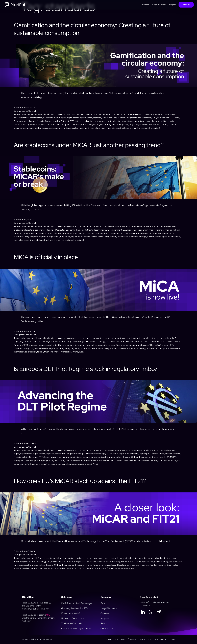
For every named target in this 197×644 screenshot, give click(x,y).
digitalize (97, 118)
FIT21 (72, 121)
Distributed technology (142, 118)
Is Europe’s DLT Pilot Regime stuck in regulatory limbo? (86, 369)
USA (128, 568)
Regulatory (124, 124)
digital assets (73, 118)
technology (95, 128)
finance (33, 121)
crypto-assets (156, 114)
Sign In (186, 5)
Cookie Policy (145, 639)
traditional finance (128, 128)
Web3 (158, 128)
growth (109, 121)
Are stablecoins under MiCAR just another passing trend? (89, 145)
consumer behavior (101, 114)
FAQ (173, 639)
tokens (116, 128)
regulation (102, 124)
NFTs (69, 124)
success (47, 128)
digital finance (86, 118)
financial (41, 121)
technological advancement (76, 128)
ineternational (127, 121)
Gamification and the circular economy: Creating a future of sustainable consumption (92, 29)
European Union (21, 121)
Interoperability (159, 121)
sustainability (57, 128)
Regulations (113, 124)
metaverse (41, 124)
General (32, 111)
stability (172, 124)
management (29, 124)
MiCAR (56, 124)
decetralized (49, 118)
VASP (49, 615)
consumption (136, 114)
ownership (77, 124)
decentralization (21, 118)
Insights (172, 5)
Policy (85, 124)
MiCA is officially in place (46, 257)
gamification (87, 121)
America (41, 558)
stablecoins (19, 128)
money (63, 124)
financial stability (52, 121)
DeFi (58, 118)
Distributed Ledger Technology (116, 118)
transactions (143, 128)
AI (36, 114)
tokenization (107, 128)
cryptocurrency (170, 114)
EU (171, 118)
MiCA (50, 124)
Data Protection (161, 639)
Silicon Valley (162, 124)
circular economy (62, 114)
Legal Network (159, 5)
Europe (176, 118)
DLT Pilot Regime (118, 454)
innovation (139, 121)
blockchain (49, 114)
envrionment (163, 118)
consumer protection (120, 114)
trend (152, 128)
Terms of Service (128, 639)
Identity (116, 121)
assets (41, 114)
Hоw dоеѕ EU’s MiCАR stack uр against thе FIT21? (81, 481)
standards (29, 128)
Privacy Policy (112, 639)
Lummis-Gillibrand (116, 233)
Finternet (65, 121)
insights (148, 121)
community (76, 114)
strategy (39, 128)
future (78, 121)
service (152, 124)
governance (99, 121)
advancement (28, 114)
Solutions (145, 5)
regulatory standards (139, 124)
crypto (146, 114)
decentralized (36, 118)
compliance (87, 114)
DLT (155, 118)
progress (92, 124)
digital (63, 118)
